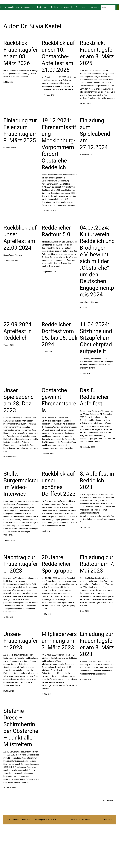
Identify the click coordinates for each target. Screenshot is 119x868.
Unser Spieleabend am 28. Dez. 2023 (19, 400)
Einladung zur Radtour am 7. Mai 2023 (97, 564)
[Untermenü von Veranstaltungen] (22, 7)
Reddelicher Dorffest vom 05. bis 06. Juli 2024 (59, 334)
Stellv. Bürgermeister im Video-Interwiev (21, 484)
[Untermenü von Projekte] (61, 7)
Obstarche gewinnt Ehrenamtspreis (59, 400)
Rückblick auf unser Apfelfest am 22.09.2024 (20, 238)
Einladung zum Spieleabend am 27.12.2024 (95, 134)
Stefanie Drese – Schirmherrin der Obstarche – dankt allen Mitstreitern (21, 728)
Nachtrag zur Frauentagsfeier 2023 (20, 564)
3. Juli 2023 (46, 531)
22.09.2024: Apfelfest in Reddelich (18, 331)
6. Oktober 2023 (48, 454)
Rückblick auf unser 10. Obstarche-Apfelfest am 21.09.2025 (58, 56)
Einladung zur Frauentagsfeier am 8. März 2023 (97, 644)
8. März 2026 (8, 82)
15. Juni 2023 (85, 528)
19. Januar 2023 (10, 788)
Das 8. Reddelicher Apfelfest (94, 397)
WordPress (85, 819)
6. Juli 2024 (84, 308)
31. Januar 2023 (86, 679)
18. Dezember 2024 (49, 211)
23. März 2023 (9, 691)
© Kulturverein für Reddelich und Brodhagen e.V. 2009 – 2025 (33, 819)
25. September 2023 (87, 447)
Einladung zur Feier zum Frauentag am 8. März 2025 (20, 130)
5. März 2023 (47, 694)
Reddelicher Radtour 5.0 (56, 231)
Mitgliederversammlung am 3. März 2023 (59, 641)
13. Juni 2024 (47, 352)
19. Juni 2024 (9, 345)
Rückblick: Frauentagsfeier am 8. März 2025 (97, 53)
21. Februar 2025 (10, 148)
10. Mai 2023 (8, 617)
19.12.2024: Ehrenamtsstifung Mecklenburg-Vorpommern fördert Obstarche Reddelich (59, 144)
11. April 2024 (85, 373)
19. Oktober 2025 (48, 95)
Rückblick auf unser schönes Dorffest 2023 (59, 484)
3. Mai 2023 (84, 611)
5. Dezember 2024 (87, 154)
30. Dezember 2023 (11, 457)
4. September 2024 (49, 272)
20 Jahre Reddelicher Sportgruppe (57, 564)
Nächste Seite (109, 801)
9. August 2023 (9, 540)
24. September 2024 (11, 261)
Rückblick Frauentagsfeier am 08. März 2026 (20, 53)
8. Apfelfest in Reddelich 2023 (97, 480)
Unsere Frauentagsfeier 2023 (20, 641)
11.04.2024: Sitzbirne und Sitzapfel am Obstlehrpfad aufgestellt (96, 338)
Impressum (107, 819)
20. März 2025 (85, 104)
